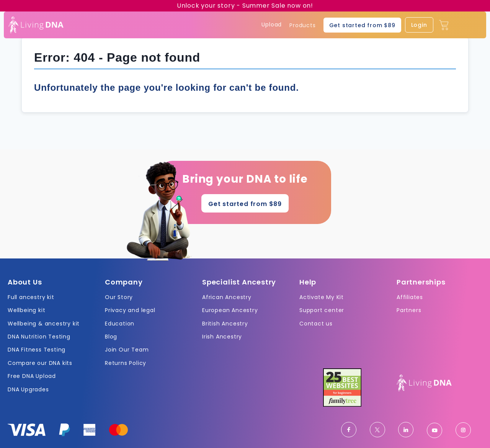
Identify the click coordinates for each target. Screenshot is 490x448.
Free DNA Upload (32, 376)
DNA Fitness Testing (37, 350)
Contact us (316, 324)
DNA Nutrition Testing (39, 337)
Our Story (119, 297)
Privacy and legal (130, 310)
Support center (322, 310)
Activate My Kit (322, 297)
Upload (272, 25)
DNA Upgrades (28, 389)
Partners (409, 310)
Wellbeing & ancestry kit (44, 324)
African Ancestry (227, 297)
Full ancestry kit (31, 297)
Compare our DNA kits (40, 363)
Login (419, 25)
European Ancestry (230, 310)
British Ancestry (225, 324)
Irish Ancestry (222, 337)
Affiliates (410, 297)
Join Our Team (127, 350)
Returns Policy (126, 363)
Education (120, 324)
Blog (111, 337)
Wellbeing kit (26, 310)
